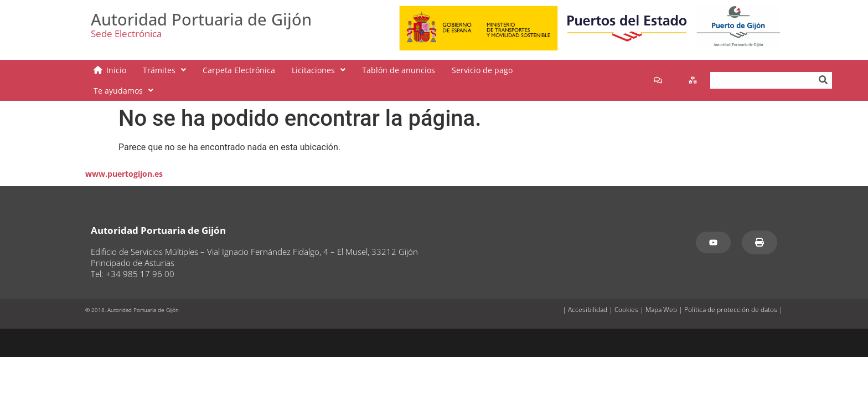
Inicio (116, 72)
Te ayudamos (559, 72)
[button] (164, 72)
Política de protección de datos (731, 293)
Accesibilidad (588, 293)
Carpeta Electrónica (239, 72)
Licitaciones (319, 72)
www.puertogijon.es (124, 158)
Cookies (626, 293)
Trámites (164, 72)
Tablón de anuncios (399, 72)
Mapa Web (661, 293)
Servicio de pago (482, 72)
